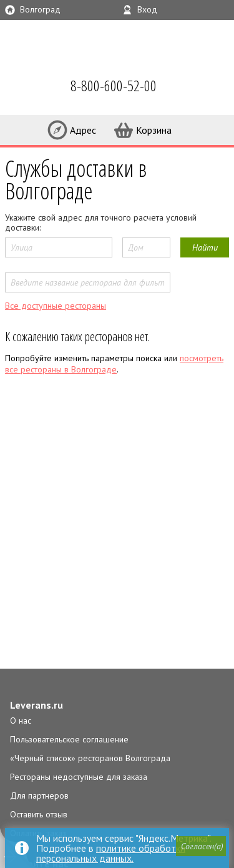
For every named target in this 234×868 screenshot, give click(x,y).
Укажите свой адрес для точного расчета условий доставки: (101, 222)
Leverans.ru (37, 705)
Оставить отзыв (39, 814)
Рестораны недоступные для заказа (79, 777)
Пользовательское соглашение (69, 739)
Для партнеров (39, 796)
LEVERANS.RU (27, 87)
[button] (201, 846)
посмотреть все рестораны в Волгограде (114, 364)
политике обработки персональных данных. (111, 853)
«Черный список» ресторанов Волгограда (90, 758)
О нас (21, 721)
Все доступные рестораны (56, 306)
